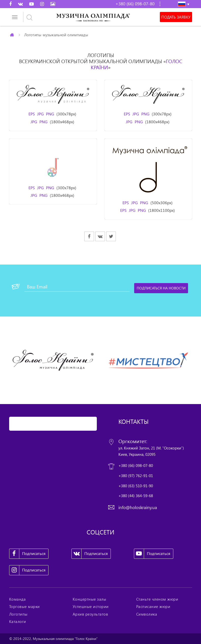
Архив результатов (90, 614)
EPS (32, 114)
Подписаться (27, 554)
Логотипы (18, 614)
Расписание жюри (153, 606)
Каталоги (18, 621)
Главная (12, 35)
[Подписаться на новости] (161, 288)
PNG (50, 114)
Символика (147, 614)
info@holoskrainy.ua (138, 507)
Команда (18, 599)
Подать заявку (176, 17)
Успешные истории (91, 606)
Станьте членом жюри (157, 599)
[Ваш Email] (77, 287)
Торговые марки (25, 606)
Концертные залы (90, 599)
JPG (40, 114)
